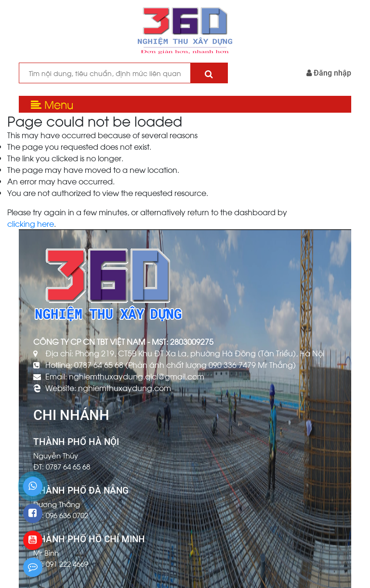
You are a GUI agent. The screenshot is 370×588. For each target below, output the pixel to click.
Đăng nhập (329, 73)
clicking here (31, 223)
